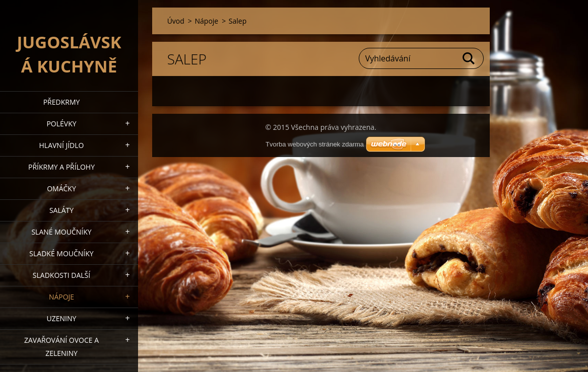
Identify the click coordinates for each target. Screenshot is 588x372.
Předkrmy (62, 102)
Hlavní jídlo (62, 145)
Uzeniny (62, 318)
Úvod (176, 21)
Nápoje (61, 297)
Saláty (61, 210)
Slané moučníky (61, 232)
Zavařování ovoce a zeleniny (61, 347)
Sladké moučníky (61, 253)
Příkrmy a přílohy (61, 167)
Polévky (61, 124)
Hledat (469, 58)
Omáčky (61, 189)
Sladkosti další (61, 275)
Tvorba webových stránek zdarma (315, 144)
